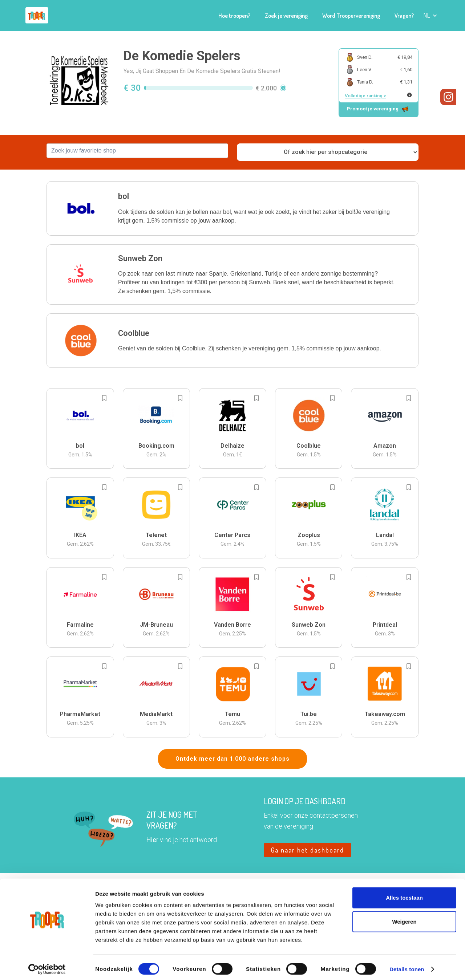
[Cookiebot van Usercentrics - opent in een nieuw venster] (47, 966)
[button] (430, 15)
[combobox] (137, 151)
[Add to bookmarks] (104, 398)
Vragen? (404, 16)
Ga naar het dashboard (308, 850)
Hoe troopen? (234, 16)
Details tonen (407, 966)
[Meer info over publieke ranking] (409, 95)
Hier (152, 840)
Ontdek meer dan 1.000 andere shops (232, 759)
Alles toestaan (404, 894)
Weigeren (404, 918)
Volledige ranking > (365, 96)
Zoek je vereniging (286, 16)
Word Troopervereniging (351, 16)
